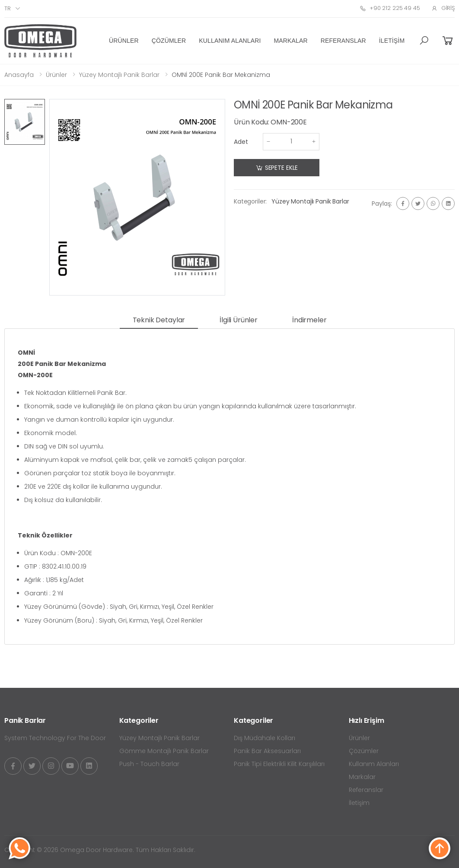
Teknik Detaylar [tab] (159, 320)
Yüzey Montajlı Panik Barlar (119, 75)
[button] (424, 41)
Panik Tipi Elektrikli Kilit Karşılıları (279, 764)
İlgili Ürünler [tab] (239, 320)
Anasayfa (19, 75)
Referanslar (343, 41)
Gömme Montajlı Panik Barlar (164, 751)
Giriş (443, 8)
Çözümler (169, 41)
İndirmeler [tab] (309, 320)
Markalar (291, 41)
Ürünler (124, 41)
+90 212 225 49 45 (390, 8)
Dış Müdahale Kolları (265, 738)
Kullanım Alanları (230, 41)
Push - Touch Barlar (149, 764)
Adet (241, 142)
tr (8, 8)
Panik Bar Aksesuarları (267, 751)
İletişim (392, 41)
